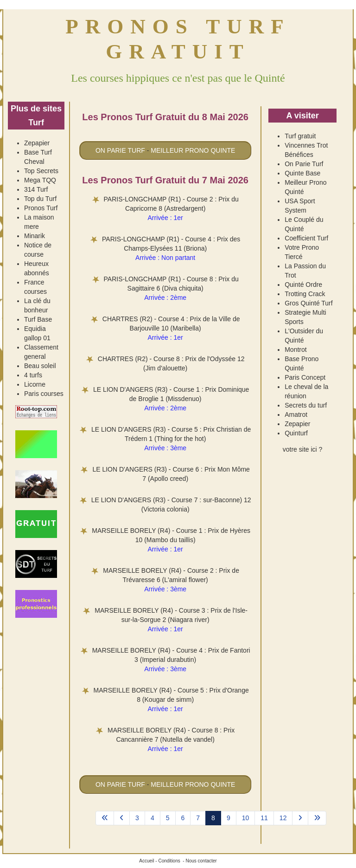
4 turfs (33, 375)
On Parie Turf (304, 164)
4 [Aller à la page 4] (153, 818)
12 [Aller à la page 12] (283, 818)
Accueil (146, 861)
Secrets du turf (306, 405)
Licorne (35, 384)
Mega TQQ (40, 180)
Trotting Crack (305, 294)
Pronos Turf (41, 208)
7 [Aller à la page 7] (198, 818)
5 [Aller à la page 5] (168, 818)
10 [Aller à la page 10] (246, 818)
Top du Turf (40, 199)
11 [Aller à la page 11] (264, 818)
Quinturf (296, 433)
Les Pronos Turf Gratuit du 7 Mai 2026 (165, 180)
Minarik (35, 236)
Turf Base (38, 319)
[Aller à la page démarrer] (105, 818)
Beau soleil (40, 366)
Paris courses (44, 394)
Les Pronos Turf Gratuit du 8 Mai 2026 (165, 117)
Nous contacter (201, 861)
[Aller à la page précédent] (122, 818)
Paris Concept (305, 377)
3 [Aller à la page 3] (137, 818)
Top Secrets (41, 171)
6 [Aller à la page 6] (183, 818)
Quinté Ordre (303, 285)
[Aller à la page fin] (317, 818)
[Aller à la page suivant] (300, 818)
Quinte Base (302, 173)
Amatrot (296, 415)
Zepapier (37, 143)
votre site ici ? (303, 449)
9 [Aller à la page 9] (229, 818)
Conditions (169, 861)
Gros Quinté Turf (308, 303)
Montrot (296, 350)
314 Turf (36, 189)
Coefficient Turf (306, 238)
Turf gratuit (300, 136)
